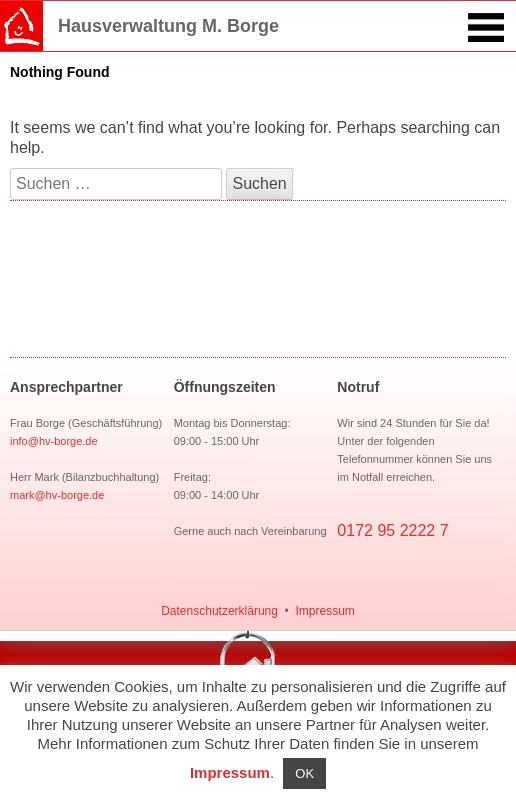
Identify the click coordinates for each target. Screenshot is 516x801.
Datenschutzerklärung (219, 611)
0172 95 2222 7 (392, 530)
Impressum (324, 611)
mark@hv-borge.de (57, 495)
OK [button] (304, 773)
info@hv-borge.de (54, 441)
